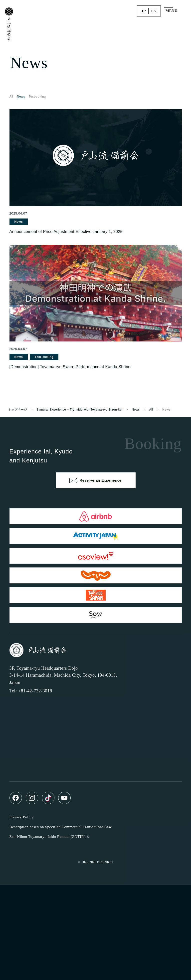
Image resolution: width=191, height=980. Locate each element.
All (11, 97)
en (154, 11)
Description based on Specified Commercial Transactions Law (61, 827)
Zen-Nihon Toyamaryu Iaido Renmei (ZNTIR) (47, 837)
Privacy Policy (21, 817)
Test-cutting (37, 97)
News (19, 222)
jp (144, 11)
